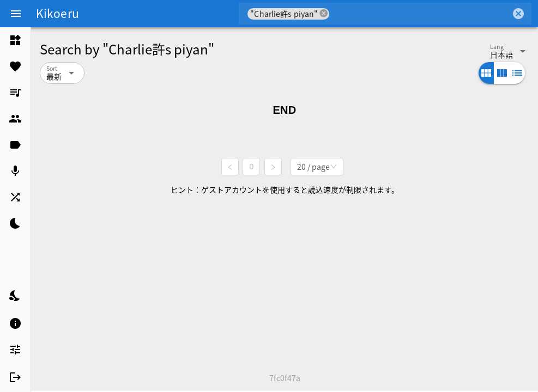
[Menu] (16, 14)
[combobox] (420, 14)
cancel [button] (324, 13)
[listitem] (15, 40)
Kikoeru (58, 13)
